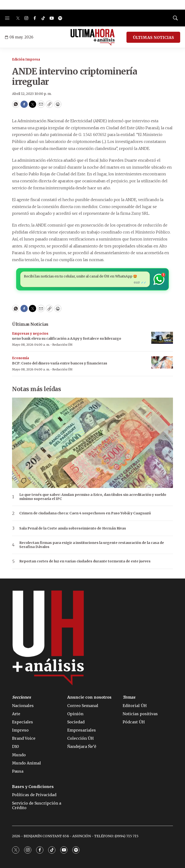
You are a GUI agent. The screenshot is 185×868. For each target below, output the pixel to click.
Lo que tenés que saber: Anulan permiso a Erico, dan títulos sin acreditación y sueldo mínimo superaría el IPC (93, 497)
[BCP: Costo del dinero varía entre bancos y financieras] (162, 362)
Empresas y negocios (30, 334)
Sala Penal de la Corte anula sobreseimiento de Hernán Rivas (73, 528)
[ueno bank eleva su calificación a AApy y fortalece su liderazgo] (162, 338)
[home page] (93, 37)
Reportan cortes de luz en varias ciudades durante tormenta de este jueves (85, 561)
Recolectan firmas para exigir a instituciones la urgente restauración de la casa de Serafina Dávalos (92, 545)
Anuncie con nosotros (89, 697)
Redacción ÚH (62, 345)
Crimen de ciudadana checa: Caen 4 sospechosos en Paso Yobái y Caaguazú (85, 513)
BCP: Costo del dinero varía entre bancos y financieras (60, 363)
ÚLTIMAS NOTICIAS (153, 37)
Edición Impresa (26, 59)
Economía (20, 358)
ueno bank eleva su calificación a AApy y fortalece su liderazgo (67, 339)
